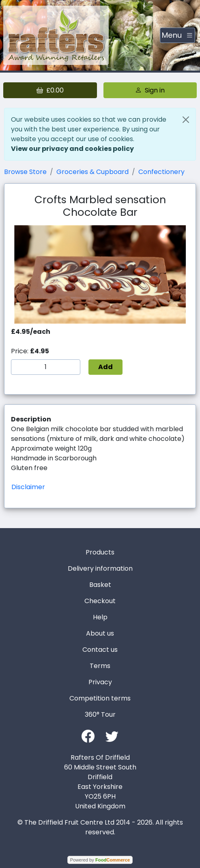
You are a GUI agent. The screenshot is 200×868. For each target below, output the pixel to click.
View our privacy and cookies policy (72, 149)
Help (100, 617)
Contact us (100, 650)
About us (100, 633)
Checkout (100, 601)
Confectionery (161, 172)
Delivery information (100, 568)
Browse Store (25, 172)
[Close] (186, 120)
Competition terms (100, 698)
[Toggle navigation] (177, 35)
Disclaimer (28, 487)
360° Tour (100, 714)
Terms (100, 666)
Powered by (100, 860)
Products (100, 552)
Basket (100, 585)
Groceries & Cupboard (92, 172)
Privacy (100, 682)
